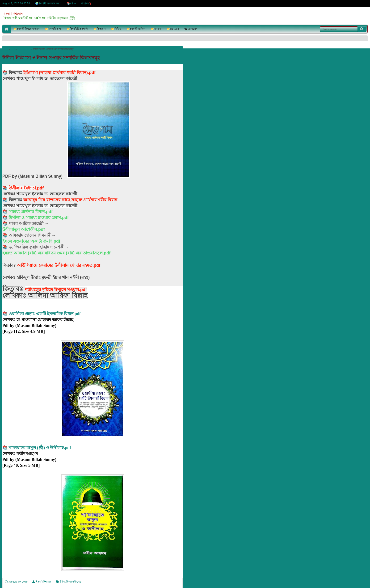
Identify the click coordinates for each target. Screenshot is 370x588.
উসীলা (63, 582)
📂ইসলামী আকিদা (136, 29)
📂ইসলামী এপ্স (53, 29)
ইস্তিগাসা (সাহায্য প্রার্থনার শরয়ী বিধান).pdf (59, 73)
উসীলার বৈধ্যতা (22, 188)
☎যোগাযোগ (191, 29)
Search (362, 29)
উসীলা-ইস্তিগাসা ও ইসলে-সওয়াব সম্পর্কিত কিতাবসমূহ (51, 58)
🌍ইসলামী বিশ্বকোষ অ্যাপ (48, 3)
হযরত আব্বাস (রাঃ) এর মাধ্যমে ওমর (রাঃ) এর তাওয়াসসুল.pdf (56, 253)
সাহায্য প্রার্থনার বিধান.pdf (31, 212)
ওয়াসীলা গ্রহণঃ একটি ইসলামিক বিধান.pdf (45, 314)
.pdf (40, 188)
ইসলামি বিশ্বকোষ (13, 14)
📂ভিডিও (116, 29)
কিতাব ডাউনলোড (74, 582)
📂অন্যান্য (156, 29)
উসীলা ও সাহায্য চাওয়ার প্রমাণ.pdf (39, 218)
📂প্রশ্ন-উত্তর (173, 29)
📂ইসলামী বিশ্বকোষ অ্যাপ (26, 29)
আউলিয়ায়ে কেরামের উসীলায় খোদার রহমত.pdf (59, 265)
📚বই (70, 3)
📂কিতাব (98, 29)
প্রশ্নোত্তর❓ (86, 3)
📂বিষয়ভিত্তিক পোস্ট (77, 29)
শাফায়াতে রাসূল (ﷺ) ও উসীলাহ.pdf (40, 448)
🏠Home (6, 29)
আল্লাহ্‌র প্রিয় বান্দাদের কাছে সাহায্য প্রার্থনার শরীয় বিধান (70, 200)
